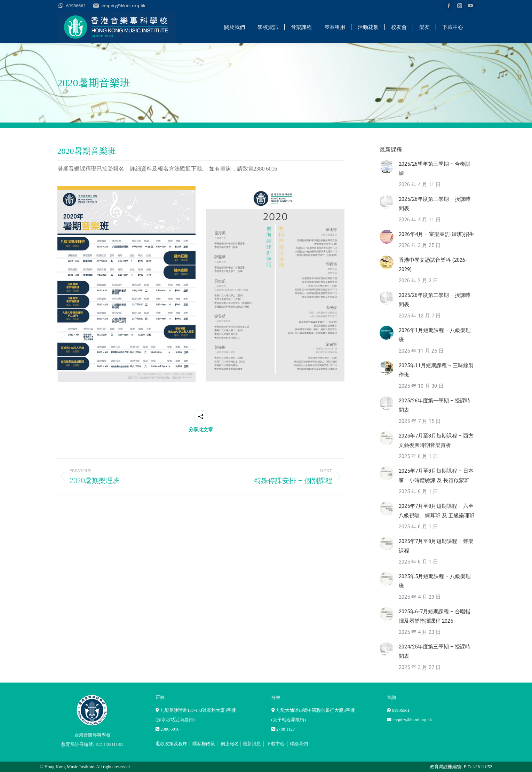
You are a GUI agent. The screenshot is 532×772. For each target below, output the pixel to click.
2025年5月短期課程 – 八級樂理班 (435, 581)
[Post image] (387, 166)
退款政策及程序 (171, 744)
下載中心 (276, 744)
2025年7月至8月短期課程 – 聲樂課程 (436, 546)
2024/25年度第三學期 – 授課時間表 (435, 651)
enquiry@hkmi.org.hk (412, 720)
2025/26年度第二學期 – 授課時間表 (435, 300)
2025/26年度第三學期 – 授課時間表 (435, 204)
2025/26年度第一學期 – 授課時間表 (435, 405)
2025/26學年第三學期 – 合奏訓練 (435, 169)
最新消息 (252, 744)
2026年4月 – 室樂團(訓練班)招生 (436, 234)
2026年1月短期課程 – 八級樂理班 (435, 335)
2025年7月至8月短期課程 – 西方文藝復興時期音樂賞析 (436, 440)
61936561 (401, 710)
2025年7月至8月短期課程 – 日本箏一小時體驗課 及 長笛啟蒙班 (436, 476)
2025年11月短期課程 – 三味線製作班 (436, 370)
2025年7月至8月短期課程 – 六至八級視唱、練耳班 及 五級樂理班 (437, 511)
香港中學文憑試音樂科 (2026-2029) (433, 265)
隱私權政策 (204, 744)
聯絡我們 (299, 744)
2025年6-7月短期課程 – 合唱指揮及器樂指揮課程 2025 (435, 616)
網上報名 (230, 744)
